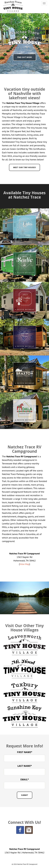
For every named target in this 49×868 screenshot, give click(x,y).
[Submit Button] (25, 795)
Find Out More (25, 57)
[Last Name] (24, 772)
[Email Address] (24, 785)
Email (25, 780)
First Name (25, 752)
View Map (24, 564)
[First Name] (24, 758)
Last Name (25, 766)
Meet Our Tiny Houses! (24, 167)
